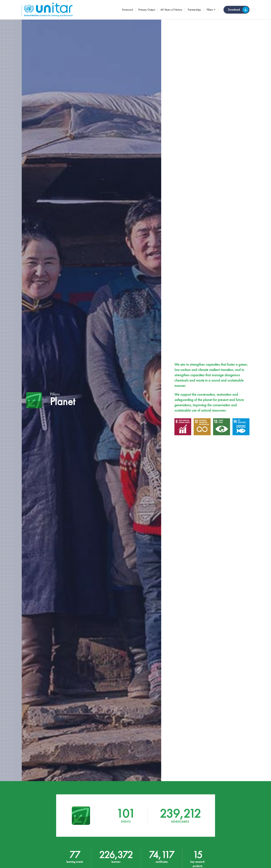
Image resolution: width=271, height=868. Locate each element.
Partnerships (194, 10)
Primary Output (147, 10)
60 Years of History (171, 10)
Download (238, 10)
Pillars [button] (210, 10)
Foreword (127, 10)
